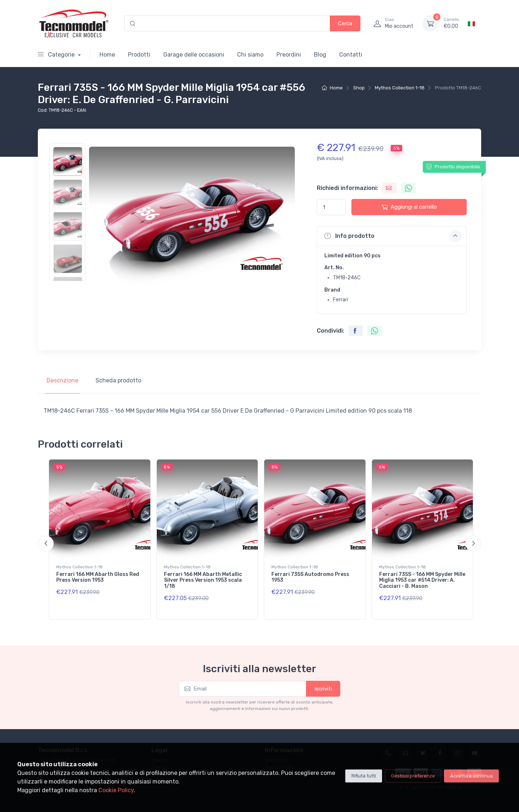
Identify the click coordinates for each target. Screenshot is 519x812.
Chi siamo (250, 55)
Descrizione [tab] (62, 380)
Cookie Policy (116, 790)
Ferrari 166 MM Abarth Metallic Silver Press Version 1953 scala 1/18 (203, 580)
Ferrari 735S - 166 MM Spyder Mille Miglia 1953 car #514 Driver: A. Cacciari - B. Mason (422, 580)
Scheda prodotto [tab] (118, 380)
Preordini (289, 55)
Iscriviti (323, 689)
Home (107, 55)
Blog (320, 55)
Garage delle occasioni (194, 55)
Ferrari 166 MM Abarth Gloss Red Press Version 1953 (98, 577)
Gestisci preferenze (413, 776)
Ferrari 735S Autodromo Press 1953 (310, 577)
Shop (359, 88)
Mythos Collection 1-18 (400, 88)
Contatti (351, 55)
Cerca (345, 23)
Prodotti (139, 55)
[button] (392, 236)
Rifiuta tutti (364, 776)
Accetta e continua (471, 776)
